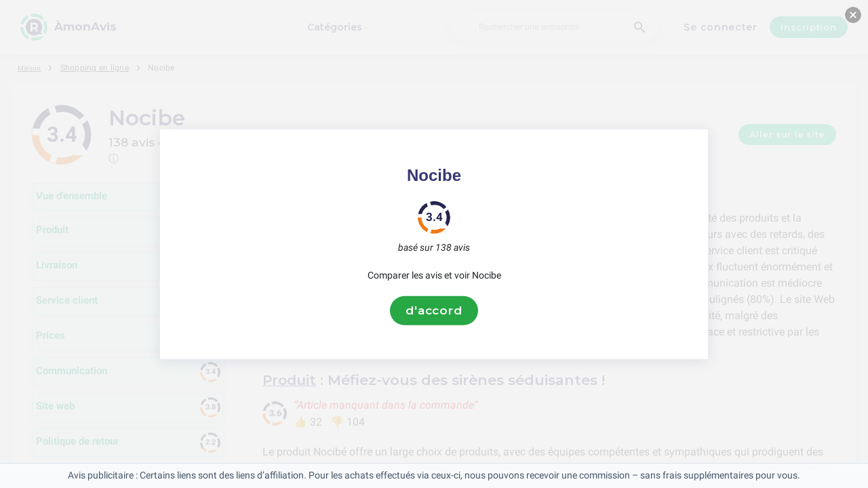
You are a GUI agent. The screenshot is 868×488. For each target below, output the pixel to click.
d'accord (434, 310)
